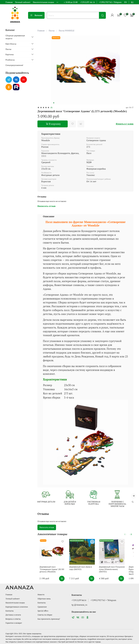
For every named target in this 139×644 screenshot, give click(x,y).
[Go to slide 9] (69, 103)
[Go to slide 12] (75, 103)
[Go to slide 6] (63, 103)
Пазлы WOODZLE (67, 31)
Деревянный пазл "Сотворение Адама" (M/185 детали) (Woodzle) (51, 573)
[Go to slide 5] (62, 103)
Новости (41, 595)
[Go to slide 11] (73, 103)
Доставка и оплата (13, 615)
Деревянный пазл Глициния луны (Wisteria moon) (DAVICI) (118, 572)
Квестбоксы (11, 44)
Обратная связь (44, 599)
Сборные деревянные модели (15, 37)
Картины (10, 54)
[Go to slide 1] (54, 103)
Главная (9, 2)
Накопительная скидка (43, 2)
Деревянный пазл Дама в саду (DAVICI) (84, 572)
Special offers (43, 611)
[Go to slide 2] (56, 103)
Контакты (10, 611)
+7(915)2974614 (79, 600)
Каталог (36, 15)
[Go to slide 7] (65, 103)
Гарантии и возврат (14, 623)
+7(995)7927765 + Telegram (110, 2)
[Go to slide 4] (60, 103)
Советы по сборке (45, 615)
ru (132, 2)
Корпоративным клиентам (17, 607)
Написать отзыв (47, 528)
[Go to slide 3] (58, 103)
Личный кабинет (23, 2)
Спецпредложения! (14, 65)
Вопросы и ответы (13, 619)
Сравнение (42, 607)
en (126, 2)
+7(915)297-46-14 (87, 2)
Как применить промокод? (49, 619)
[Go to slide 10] (71, 103)
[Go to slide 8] (67, 103)
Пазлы (52, 31)
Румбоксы (10, 60)
